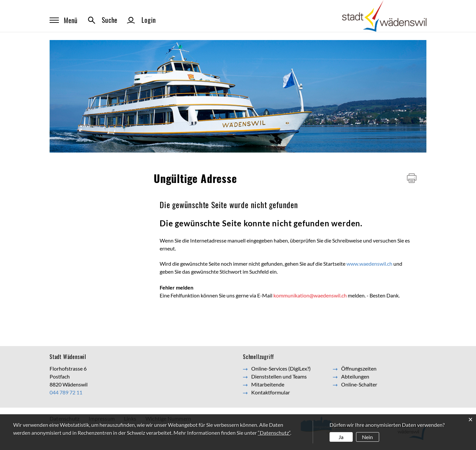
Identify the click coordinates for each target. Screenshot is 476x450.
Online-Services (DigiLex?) (281, 368)
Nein (367, 437)
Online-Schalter (359, 384)
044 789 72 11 (66, 392)
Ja (341, 437)
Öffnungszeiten (359, 368)
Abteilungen (355, 376)
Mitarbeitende (268, 384)
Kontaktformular (271, 392)
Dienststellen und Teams (279, 376)
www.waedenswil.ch (369, 264)
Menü (64, 20)
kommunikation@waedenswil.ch (310, 295)
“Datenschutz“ (274, 433)
